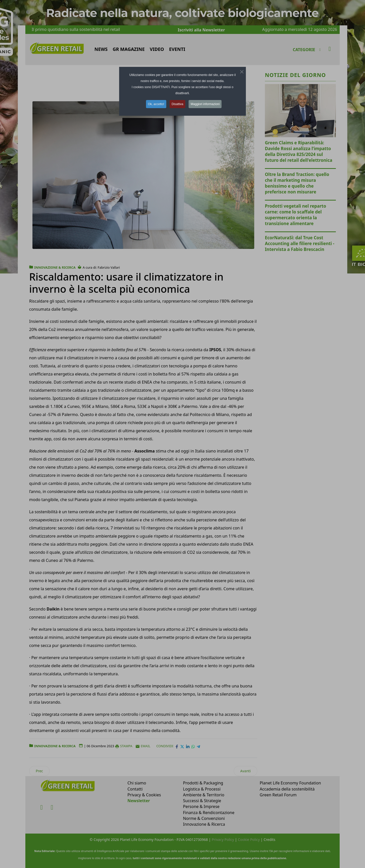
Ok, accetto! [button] (156, 104)
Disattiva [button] (177, 104)
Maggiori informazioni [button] (205, 104)
